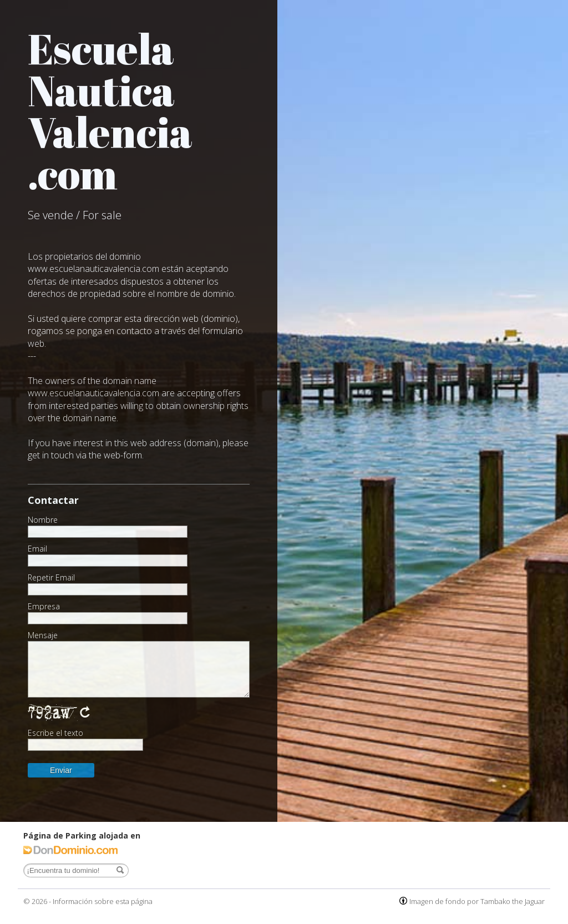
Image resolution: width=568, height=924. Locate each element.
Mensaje (43, 635)
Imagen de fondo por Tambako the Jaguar (477, 901)
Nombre (43, 520)
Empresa (44, 607)
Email (37, 549)
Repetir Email (51, 578)
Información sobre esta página (103, 901)
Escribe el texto (55, 733)
